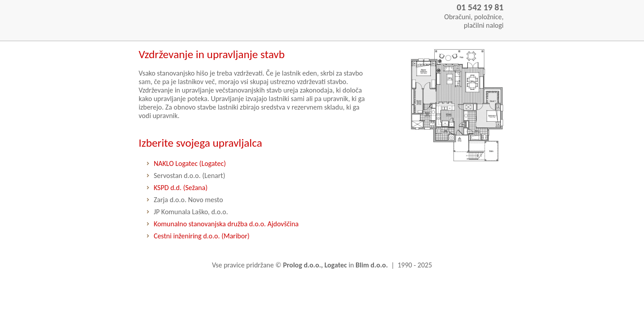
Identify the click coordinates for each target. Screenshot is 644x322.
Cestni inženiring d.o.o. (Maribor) (202, 236)
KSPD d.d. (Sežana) (181, 188)
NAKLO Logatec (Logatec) (190, 163)
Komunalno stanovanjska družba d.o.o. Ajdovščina (226, 224)
